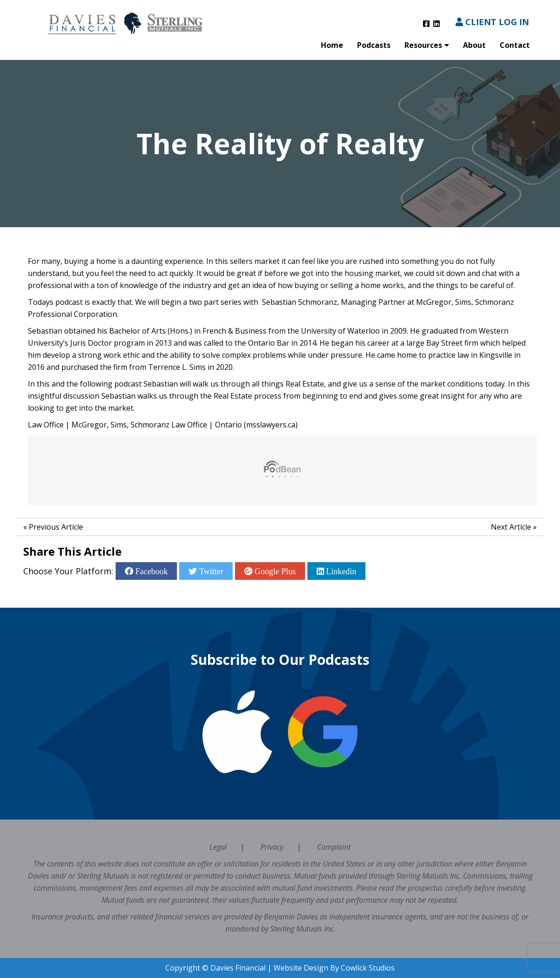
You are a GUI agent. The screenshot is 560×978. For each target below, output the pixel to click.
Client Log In (492, 22)
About (474, 45)
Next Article (511, 527)
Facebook (150, 571)
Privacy (272, 847)
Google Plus (274, 571)
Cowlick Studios (368, 968)
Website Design (301, 968)
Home (332, 45)
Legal (218, 847)
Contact (515, 45)
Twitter (210, 571)
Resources (423, 45)
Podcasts (374, 45)
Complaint (334, 847)
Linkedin (340, 571)
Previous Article (56, 527)
